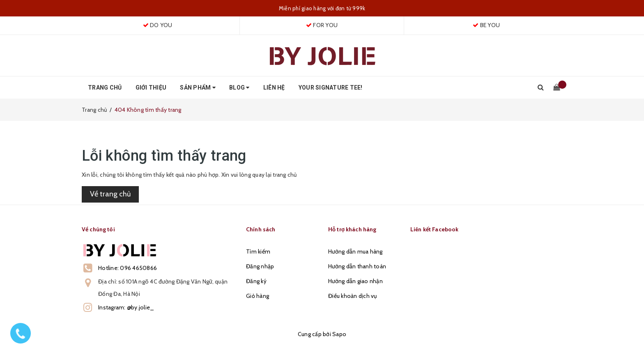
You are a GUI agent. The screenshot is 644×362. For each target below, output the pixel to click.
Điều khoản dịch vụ (353, 296)
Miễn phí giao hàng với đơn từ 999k (322, 8)
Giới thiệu (151, 88)
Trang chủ (105, 88)
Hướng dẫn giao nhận (355, 281)
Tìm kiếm (258, 251)
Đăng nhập (260, 266)
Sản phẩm (198, 88)
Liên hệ (274, 88)
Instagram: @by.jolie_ (126, 307)
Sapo (339, 334)
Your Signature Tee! (331, 88)
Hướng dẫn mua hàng (355, 251)
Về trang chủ (110, 194)
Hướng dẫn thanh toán (357, 266)
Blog (239, 88)
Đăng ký (256, 281)
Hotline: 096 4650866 (128, 268)
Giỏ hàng (258, 296)
